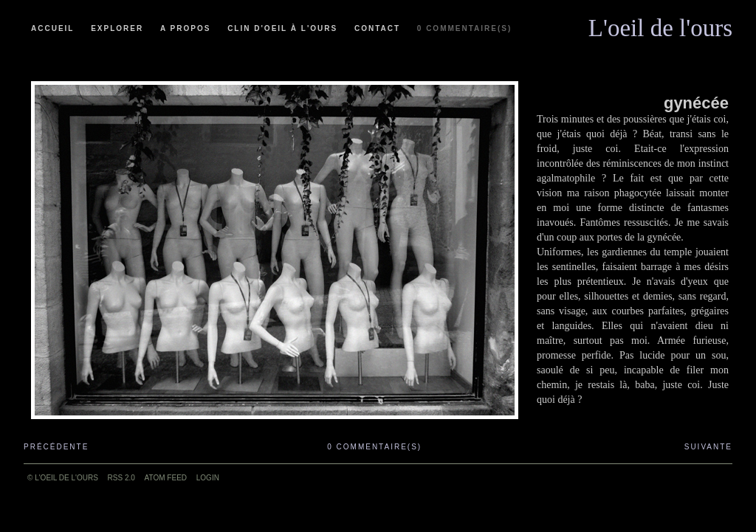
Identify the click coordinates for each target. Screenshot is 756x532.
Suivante (708, 447)
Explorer (117, 28)
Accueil (52, 28)
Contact (377, 28)
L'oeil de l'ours (660, 24)
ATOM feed (166, 478)
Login (208, 478)
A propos (185, 28)
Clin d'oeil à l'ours (282, 28)
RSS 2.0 (121, 478)
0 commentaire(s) (464, 28)
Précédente (56, 447)
